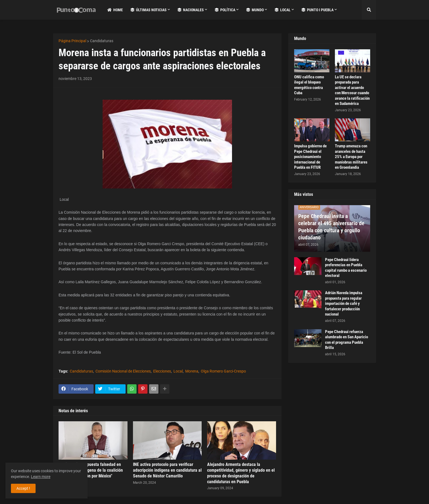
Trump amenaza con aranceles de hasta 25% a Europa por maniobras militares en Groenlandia (351, 157)
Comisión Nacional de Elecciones (123, 371)
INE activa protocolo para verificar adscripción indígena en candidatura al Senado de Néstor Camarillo (167, 470)
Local (178, 371)
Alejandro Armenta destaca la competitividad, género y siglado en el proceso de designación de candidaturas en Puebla (241, 473)
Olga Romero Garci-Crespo (223, 371)
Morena (192, 371)
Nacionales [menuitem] (191, 10)
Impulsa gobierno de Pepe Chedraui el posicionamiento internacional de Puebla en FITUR (310, 157)
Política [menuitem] (225, 10)
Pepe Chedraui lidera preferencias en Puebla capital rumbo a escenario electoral (346, 268)
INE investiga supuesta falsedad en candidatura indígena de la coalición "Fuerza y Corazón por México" (91, 470)
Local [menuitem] (283, 10)
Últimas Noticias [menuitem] (149, 10)
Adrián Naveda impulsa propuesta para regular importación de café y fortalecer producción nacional (344, 303)
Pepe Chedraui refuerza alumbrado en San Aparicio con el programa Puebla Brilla (347, 340)
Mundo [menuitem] (255, 10)
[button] (369, 10)
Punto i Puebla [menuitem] (318, 10)
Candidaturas (102, 41)
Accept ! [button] (23, 488)
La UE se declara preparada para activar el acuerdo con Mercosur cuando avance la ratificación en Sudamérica (352, 90)
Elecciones (162, 371)
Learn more (41, 477)
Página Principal (72, 41)
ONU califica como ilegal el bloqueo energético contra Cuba (309, 85)
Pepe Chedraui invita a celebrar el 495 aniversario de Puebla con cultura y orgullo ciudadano (331, 227)
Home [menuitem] (115, 10)
